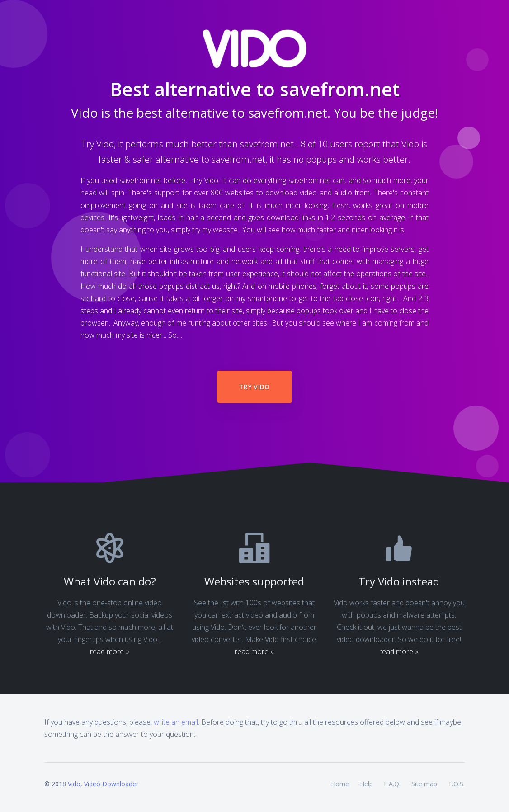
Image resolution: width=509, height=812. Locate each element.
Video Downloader (111, 784)
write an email (176, 722)
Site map (424, 784)
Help (366, 784)
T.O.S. (456, 784)
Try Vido (254, 387)
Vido (74, 784)
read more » (110, 651)
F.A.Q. (392, 784)
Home (340, 784)
